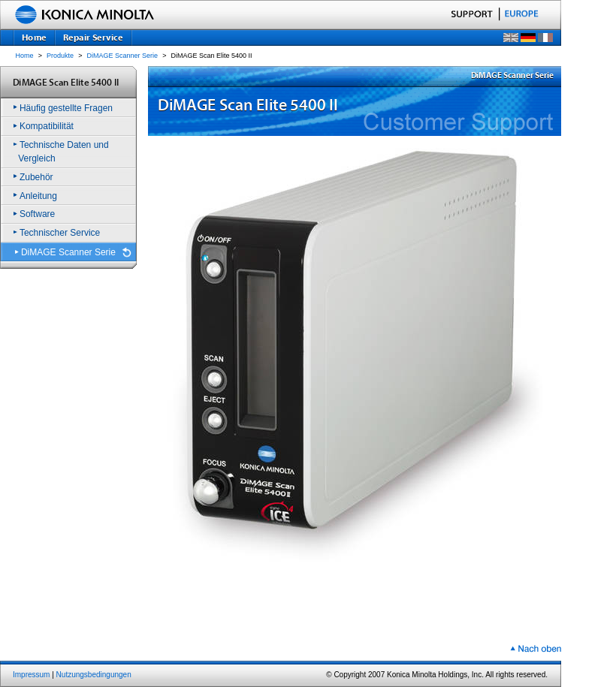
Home (25, 56)
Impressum (31, 675)
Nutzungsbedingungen (94, 675)
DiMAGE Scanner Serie (123, 56)
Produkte (60, 56)
